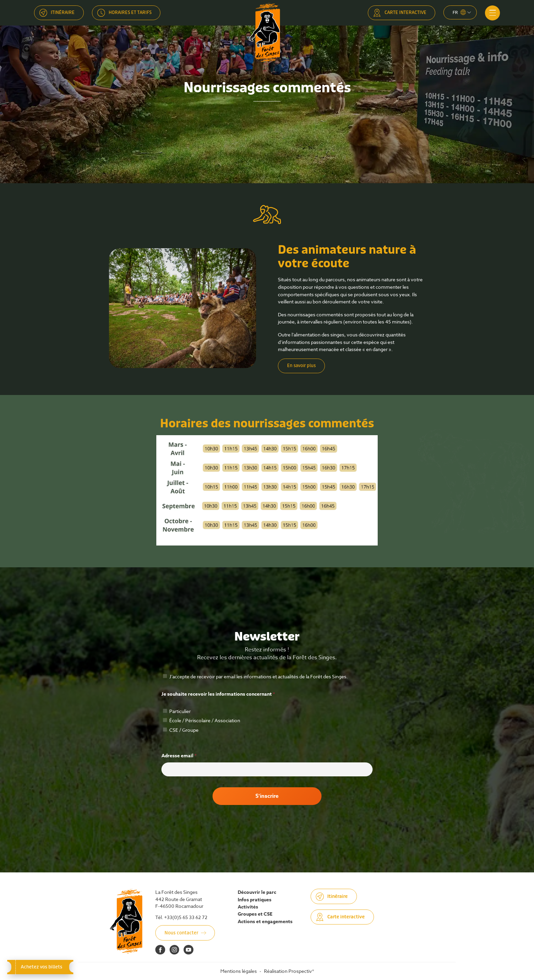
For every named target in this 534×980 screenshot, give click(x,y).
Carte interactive (405, 12)
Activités (248, 907)
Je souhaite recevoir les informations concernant (218, 694)
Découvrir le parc (257, 892)
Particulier (177, 711)
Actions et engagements (265, 922)
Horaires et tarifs (130, 12)
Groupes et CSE (255, 914)
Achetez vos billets (40, 967)
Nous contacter (181, 933)
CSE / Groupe (181, 730)
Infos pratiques (255, 900)
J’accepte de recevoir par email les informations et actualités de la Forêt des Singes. (255, 676)
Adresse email (179, 756)
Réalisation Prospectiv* (289, 971)
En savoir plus (301, 366)
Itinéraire (63, 12)
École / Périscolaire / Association (201, 720)
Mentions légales (239, 971)
